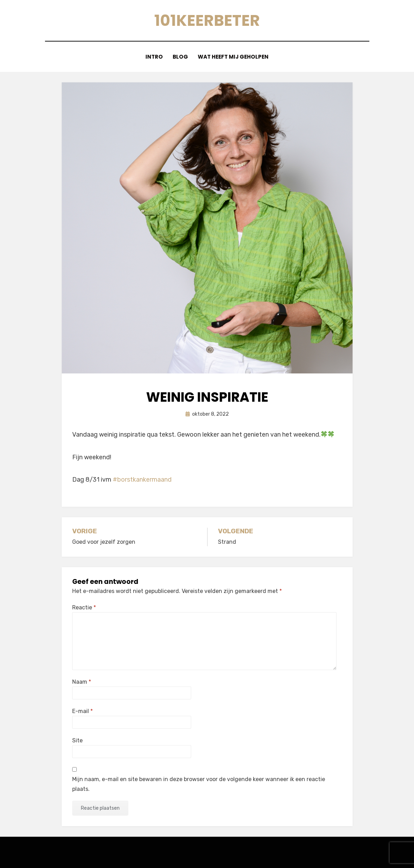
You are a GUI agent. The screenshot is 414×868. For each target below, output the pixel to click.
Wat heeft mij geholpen (234, 57)
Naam (82, 681)
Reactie (84, 607)
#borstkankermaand (142, 480)
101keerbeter (207, 20)
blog (180, 57)
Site (77, 740)
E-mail (82, 711)
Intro (154, 57)
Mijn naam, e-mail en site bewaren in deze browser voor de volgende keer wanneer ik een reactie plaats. (199, 784)
